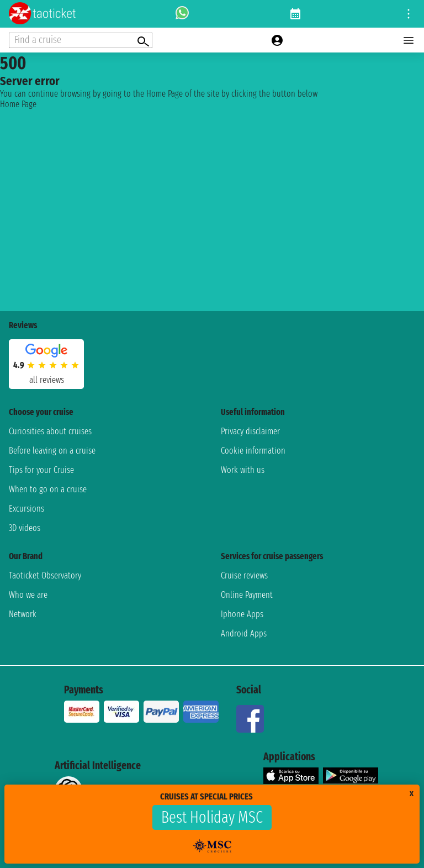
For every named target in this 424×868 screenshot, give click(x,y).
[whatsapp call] (182, 14)
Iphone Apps (242, 614)
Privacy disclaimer (250, 431)
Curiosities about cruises (50, 431)
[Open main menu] (409, 40)
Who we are (28, 595)
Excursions (26, 509)
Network (23, 614)
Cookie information (253, 451)
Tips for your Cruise (41, 470)
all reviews (47, 380)
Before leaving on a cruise (52, 451)
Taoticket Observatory (45, 575)
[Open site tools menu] (409, 14)
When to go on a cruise (48, 489)
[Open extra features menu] (81, 40)
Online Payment (247, 595)
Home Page (18, 104)
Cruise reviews (244, 575)
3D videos (25, 528)
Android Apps (244, 633)
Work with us (243, 470)
